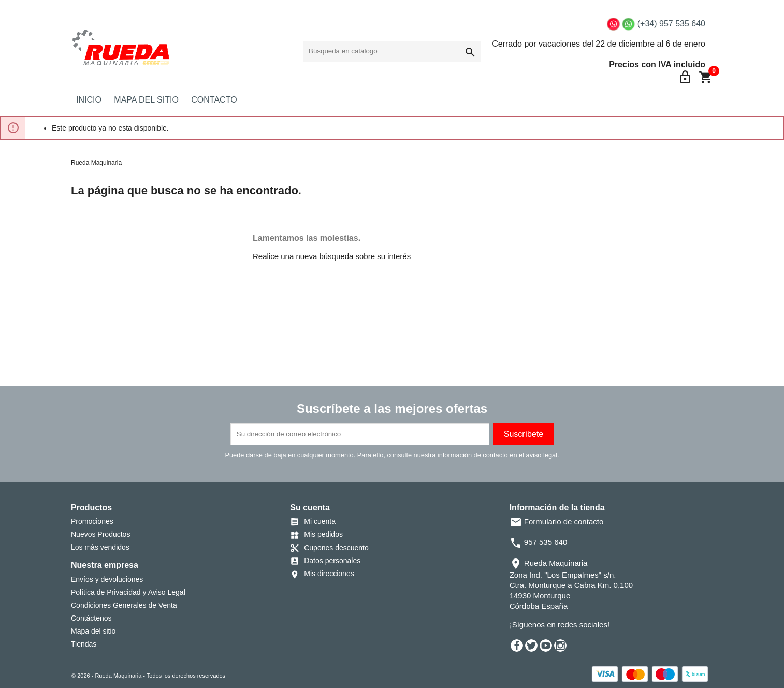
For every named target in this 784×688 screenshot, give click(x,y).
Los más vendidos (100, 547)
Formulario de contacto (557, 521)
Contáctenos (91, 618)
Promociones (92, 521)
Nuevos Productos (100, 534)
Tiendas (84, 644)
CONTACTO (214, 100)
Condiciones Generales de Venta (124, 605)
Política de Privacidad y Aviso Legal (128, 592)
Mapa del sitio (93, 631)
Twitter (531, 646)
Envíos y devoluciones (107, 579)
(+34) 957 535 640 (671, 24)
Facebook (517, 646)
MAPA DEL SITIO (146, 100)
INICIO (89, 100)
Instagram (560, 646)
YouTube (546, 646)
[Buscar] (392, 51)
